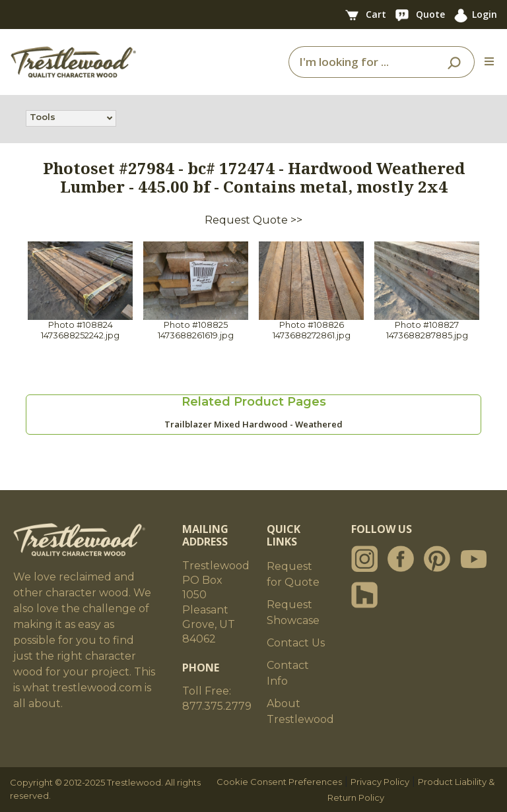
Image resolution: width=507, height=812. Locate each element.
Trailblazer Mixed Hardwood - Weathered (253, 424)
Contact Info (288, 673)
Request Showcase (293, 612)
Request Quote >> (253, 220)
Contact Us (296, 643)
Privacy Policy (380, 782)
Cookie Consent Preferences (279, 782)
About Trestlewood (300, 711)
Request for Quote (293, 574)
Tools (43, 118)
